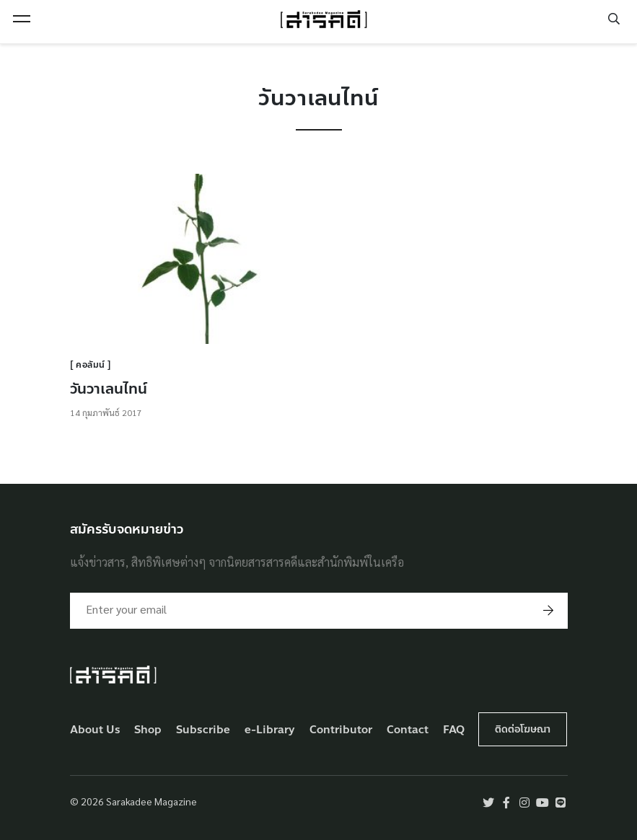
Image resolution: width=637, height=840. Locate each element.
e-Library (270, 730)
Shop (148, 730)
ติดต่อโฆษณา (523, 729)
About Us (95, 730)
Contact (408, 730)
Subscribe (203, 730)
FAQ (454, 730)
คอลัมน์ (91, 365)
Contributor (341, 730)
